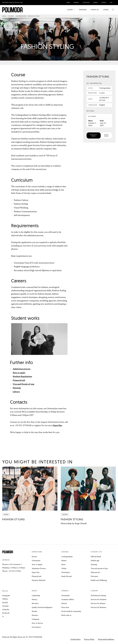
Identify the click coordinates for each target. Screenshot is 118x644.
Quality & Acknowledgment (42, 608)
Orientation (36, 561)
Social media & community (71, 611)
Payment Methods (39, 580)
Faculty (34, 611)
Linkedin (6, 610)
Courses (11, 16)
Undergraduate (21, 16)
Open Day (57, 426)
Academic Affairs (68, 600)
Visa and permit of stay (99, 569)
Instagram (6, 596)
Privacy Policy (89, 639)
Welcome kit (95, 573)
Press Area (65, 608)
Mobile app (95, 561)
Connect (65, 591)
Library (16, 392)
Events (34, 557)
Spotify (5, 603)
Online (64, 569)
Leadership (36, 596)
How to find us (37, 623)
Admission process (22, 369)
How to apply (19, 373)
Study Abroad (66, 576)
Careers (94, 591)
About (35, 591)
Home (4, 16)
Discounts (94, 576)
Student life (96, 552)
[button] (113, 3)
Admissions (37, 552)
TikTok (5, 599)
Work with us (66, 615)
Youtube (5, 606)
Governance (36, 627)
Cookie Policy (76, 639)
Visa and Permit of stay (24, 384)
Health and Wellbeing (99, 580)
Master (64, 561)
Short (63, 565)
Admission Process (39, 569)
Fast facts (35, 604)
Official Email (96, 557)
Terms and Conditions (106, 639)
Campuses (36, 619)
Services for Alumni (98, 604)
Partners (35, 615)
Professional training (98, 596)
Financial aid (19, 380)
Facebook (6, 613)
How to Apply (37, 565)
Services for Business (98, 608)
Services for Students (99, 600)
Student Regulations (22, 377)
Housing (17, 388)
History (35, 600)
